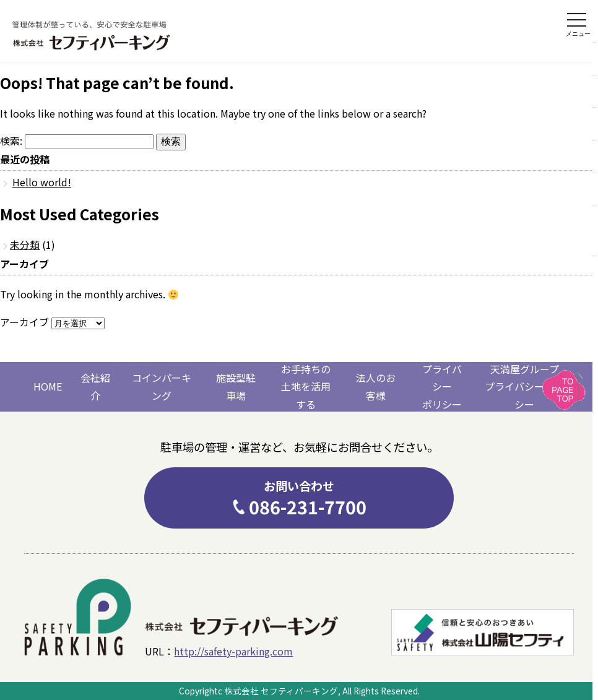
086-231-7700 (299, 498)
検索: (11, 140)
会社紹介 (95, 387)
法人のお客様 (376, 387)
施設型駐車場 (236, 387)
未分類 (25, 244)
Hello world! (42, 182)
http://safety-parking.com (233, 651)
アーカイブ (24, 322)
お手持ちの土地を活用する (306, 387)
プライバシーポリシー (442, 387)
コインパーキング (162, 387)
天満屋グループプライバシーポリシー (524, 387)
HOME (48, 386)
